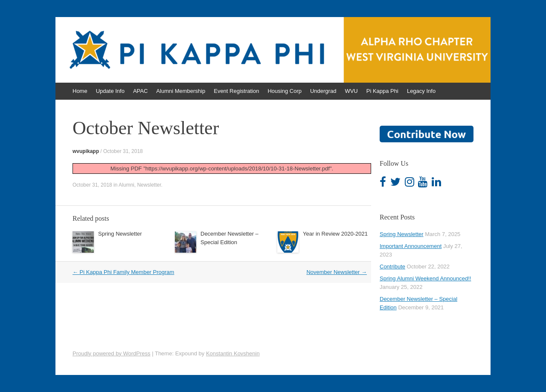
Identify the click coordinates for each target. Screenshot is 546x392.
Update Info (110, 91)
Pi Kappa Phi (382, 91)
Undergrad (323, 91)
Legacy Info (421, 91)
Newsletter (149, 185)
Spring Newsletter (120, 234)
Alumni (126, 185)
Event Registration (236, 91)
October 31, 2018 (123, 151)
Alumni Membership (181, 91)
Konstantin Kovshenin (233, 353)
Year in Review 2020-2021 (335, 234)
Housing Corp (285, 91)
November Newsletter (337, 272)
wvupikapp (86, 151)
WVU (351, 91)
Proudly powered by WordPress (112, 353)
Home (80, 91)
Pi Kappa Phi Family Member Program (123, 272)
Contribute (392, 267)
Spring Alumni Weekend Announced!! (425, 278)
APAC (140, 91)
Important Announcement (411, 246)
